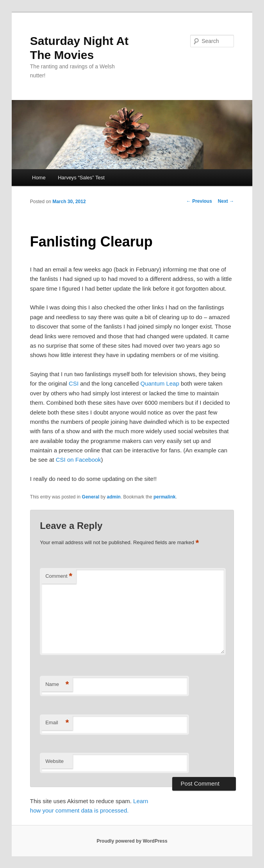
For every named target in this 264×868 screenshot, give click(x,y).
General (91, 497)
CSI (74, 383)
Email (57, 723)
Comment (59, 576)
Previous (199, 201)
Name (57, 685)
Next (226, 201)
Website (54, 761)
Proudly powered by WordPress (132, 841)
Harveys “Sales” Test (81, 178)
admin (114, 497)
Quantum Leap (160, 383)
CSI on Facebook (78, 460)
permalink (165, 497)
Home (39, 178)
